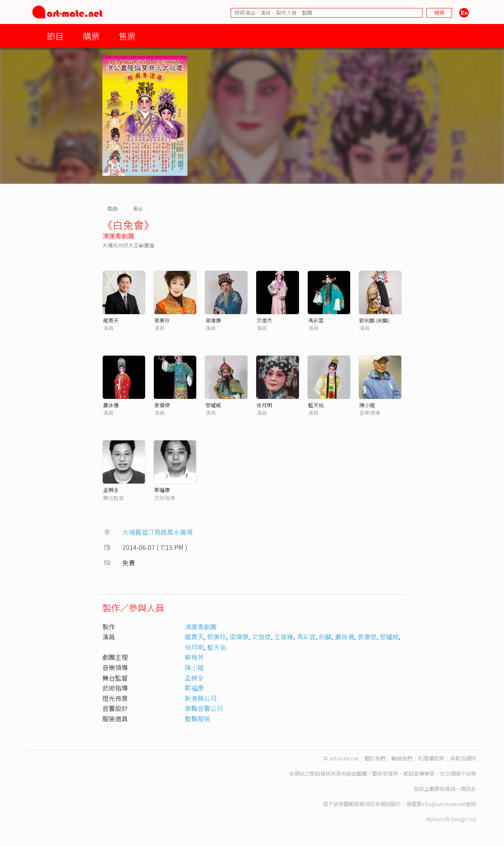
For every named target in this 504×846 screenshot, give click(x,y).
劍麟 (325, 637)
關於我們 (375, 758)
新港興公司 (201, 698)
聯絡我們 (402, 758)
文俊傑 (261, 637)
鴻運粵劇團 (118, 236)
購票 (91, 36)
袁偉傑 (162, 405)
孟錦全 (111, 490)
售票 (127, 36)
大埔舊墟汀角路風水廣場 (157, 532)
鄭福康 (162, 490)
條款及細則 (463, 758)
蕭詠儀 (111, 405)
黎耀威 (213, 405)
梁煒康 (213, 320)
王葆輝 (284, 637)
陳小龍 (367, 405)
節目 (55, 36)
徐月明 (264, 405)
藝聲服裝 (197, 719)
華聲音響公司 (204, 708)
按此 (471, 789)
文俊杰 (264, 320)
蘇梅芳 (194, 657)
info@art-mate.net (444, 804)
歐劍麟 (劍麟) (375, 320)
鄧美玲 (162, 320)
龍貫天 (111, 320)
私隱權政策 (431, 758)
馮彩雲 (316, 320)
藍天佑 (316, 405)
